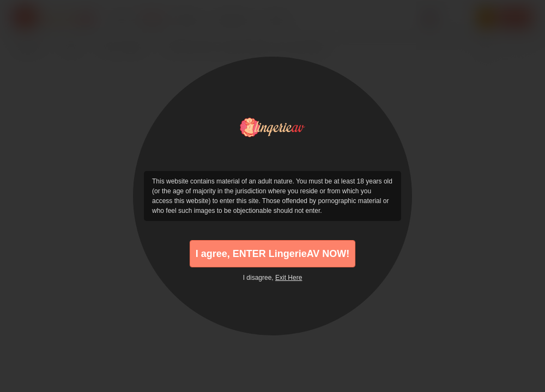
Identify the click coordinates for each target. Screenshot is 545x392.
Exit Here (289, 278)
